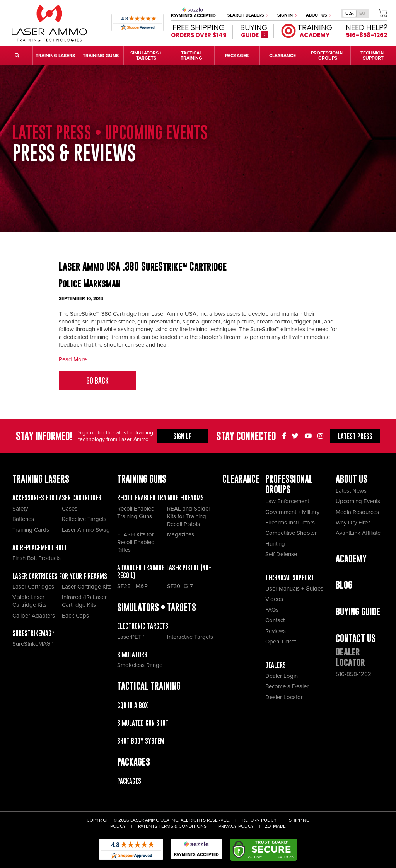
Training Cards (31, 530)
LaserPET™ (131, 637)
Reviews (276, 631)
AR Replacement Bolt (40, 548)
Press (355, 436)
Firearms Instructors (290, 523)
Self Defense (281, 554)
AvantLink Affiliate (358, 533)
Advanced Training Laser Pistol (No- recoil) (164, 572)
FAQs (272, 610)
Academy (351, 559)
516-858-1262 (353, 674)
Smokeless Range (140, 665)
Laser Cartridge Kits (87, 587)
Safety (20, 509)
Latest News (351, 491)
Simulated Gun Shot (143, 723)
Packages (129, 781)
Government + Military (292, 512)
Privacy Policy (236, 826)
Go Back (97, 381)
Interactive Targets (190, 637)
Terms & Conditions (183, 826)
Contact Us (356, 638)
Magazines (181, 534)
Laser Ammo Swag (86, 530)
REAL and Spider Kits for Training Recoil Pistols (189, 516)
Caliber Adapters (34, 616)
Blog (344, 585)
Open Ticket (281, 642)
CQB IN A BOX (132, 705)
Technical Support (290, 578)
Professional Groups (289, 484)
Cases (70, 509)
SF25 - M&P (132, 586)
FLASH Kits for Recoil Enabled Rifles (136, 542)
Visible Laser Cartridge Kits (29, 601)
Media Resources (357, 512)
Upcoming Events (358, 501)
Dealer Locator (284, 697)
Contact (275, 620)
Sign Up (183, 436)
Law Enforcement (287, 501)
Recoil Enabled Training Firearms (160, 498)
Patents (148, 826)
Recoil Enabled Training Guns (136, 512)
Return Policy (260, 820)
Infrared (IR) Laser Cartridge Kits (84, 601)
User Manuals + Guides (294, 589)
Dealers (276, 665)
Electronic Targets (143, 626)
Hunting (275, 544)
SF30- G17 (180, 586)
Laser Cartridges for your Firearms (60, 576)
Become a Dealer (287, 686)
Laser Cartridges (33, 587)
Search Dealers (248, 15)
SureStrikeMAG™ (33, 633)
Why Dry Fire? (353, 523)
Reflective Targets (84, 519)
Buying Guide (358, 612)
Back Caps (75, 616)
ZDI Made (275, 826)
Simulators (132, 655)
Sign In (287, 15)
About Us (318, 15)
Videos (274, 599)
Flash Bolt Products (37, 558)
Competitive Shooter (291, 533)
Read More (73, 359)
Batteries (23, 519)
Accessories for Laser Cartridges (57, 498)
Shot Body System (141, 741)
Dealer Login (282, 676)
